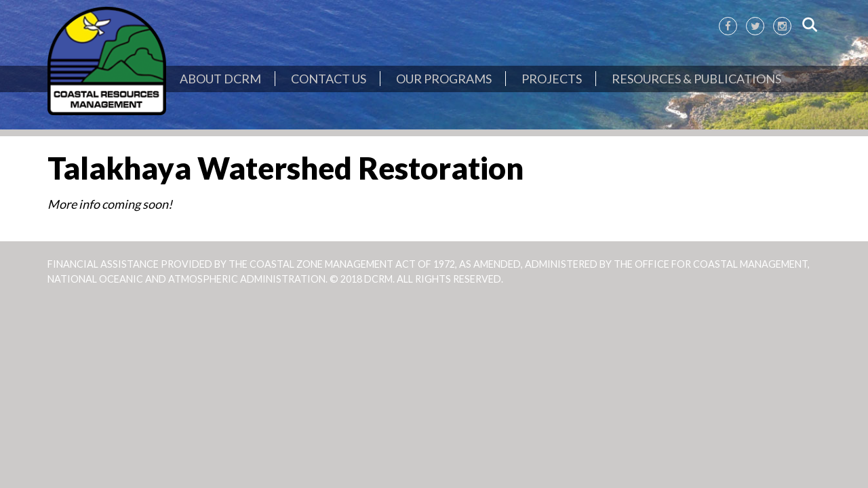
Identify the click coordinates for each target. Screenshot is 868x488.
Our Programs (444, 79)
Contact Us (329, 79)
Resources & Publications (696, 79)
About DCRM (220, 79)
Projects (552, 79)
